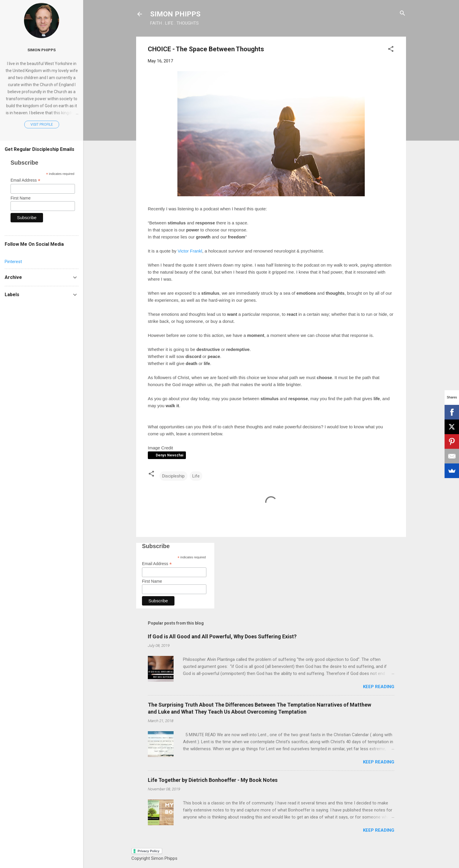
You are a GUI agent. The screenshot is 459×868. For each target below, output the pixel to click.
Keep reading (379, 687)
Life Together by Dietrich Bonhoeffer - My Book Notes (213, 780)
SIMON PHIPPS (175, 14)
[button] (391, 49)
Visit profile (42, 125)
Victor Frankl (190, 251)
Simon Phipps (42, 50)
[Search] (403, 14)
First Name (152, 581)
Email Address (157, 564)
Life (196, 476)
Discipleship (173, 476)
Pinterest (13, 262)
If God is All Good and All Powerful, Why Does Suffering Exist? (222, 636)
